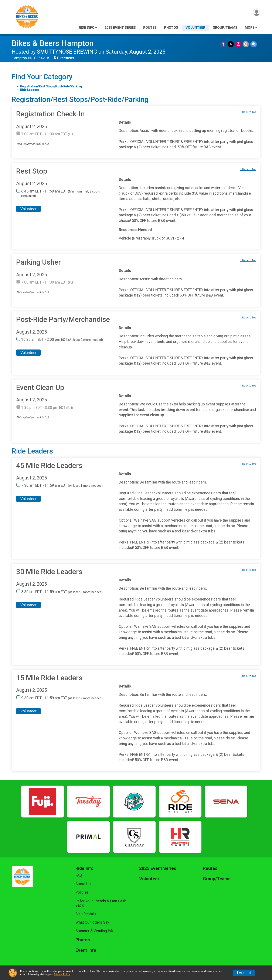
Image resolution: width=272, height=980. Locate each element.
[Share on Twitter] (231, 44)
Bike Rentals (86, 914)
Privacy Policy (62, 974)
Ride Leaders (30, 90)
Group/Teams (225, 28)
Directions (66, 58)
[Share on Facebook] (224, 44)
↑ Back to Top (248, 112)
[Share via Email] (246, 44)
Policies (82, 892)
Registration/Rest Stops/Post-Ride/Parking (51, 86)
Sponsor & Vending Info (95, 931)
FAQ (79, 875)
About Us (83, 884)
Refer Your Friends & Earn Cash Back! (101, 903)
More (250, 28)
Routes (150, 28)
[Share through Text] (254, 44)
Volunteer (195, 28)
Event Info (86, 950)
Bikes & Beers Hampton (53, 43)
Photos (171, 28)
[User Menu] (256, 12)
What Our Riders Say (92, 922)
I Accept (244, 973)
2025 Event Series (120, 28)
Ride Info (87, 28)
